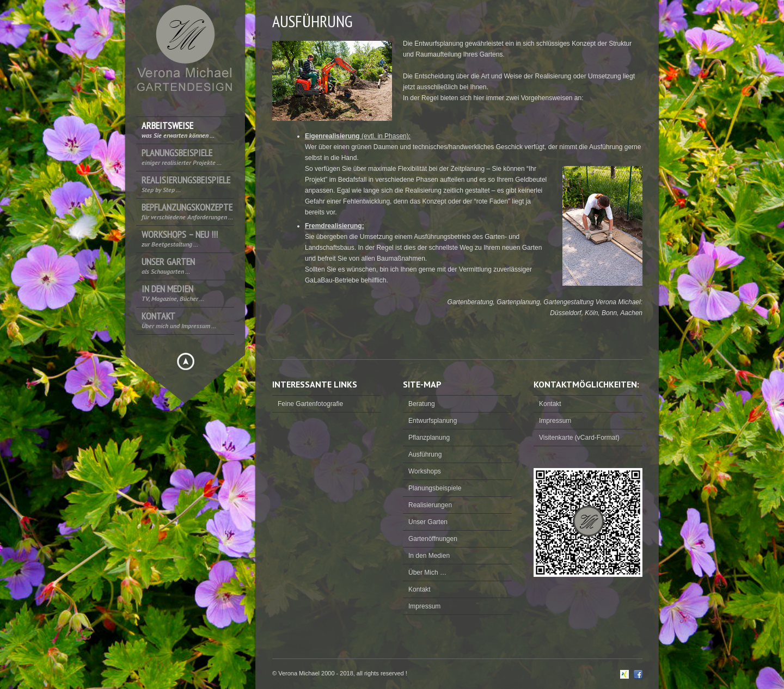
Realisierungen (430, 505)
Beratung (422, 404)
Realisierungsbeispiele (186, 184)
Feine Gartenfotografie (310, 404)
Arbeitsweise (178, 130)
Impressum (424, 606)
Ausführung (425, 454)
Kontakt (179, 320)
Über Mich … (427, 573)
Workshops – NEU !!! (180, 239)
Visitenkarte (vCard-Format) (579, 438)
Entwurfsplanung (433, 421)
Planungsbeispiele (182, 157)
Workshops (425, 471)
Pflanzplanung (429, 438)
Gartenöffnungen (433, 539)
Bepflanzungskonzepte (187, 211)
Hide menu (186, 361)
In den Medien (173, 293)
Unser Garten (168, 266)
